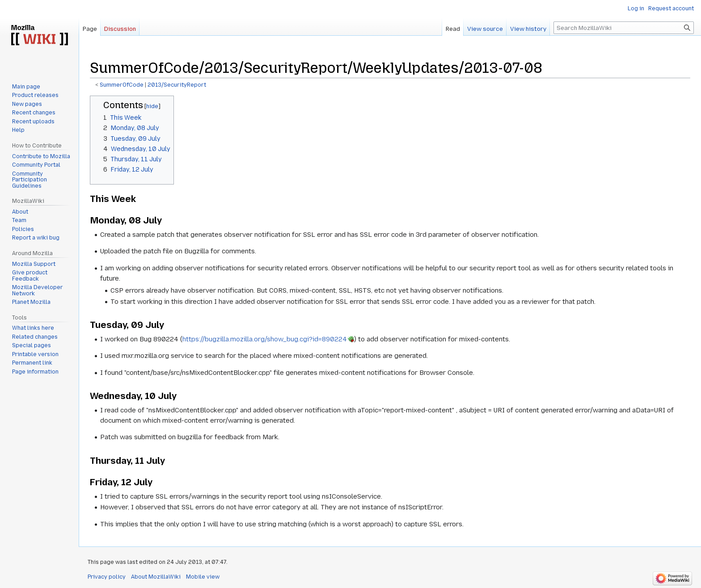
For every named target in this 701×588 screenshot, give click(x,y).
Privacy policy (107, 577)
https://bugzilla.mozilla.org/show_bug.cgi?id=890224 (265, 339)
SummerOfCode (122, 85)
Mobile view (203, 577)
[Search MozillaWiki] (624, 28)
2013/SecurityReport (177, 85)
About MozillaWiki (156, 577)
